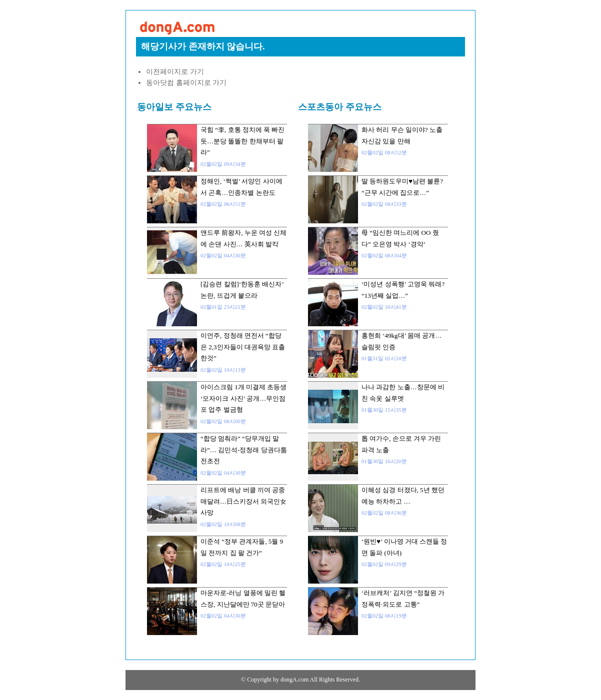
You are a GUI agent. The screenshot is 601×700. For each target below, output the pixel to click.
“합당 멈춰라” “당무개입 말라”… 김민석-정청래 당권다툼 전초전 (244, 450)
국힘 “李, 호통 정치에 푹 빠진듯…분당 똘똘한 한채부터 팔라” (242, 141)
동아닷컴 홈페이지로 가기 (186, 83)
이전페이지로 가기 (175, 72)
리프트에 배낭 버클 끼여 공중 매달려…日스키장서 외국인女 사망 (243, 501)
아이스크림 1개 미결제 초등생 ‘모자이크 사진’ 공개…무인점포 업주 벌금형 (243, 398)
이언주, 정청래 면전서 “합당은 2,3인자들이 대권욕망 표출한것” (243, 347)
